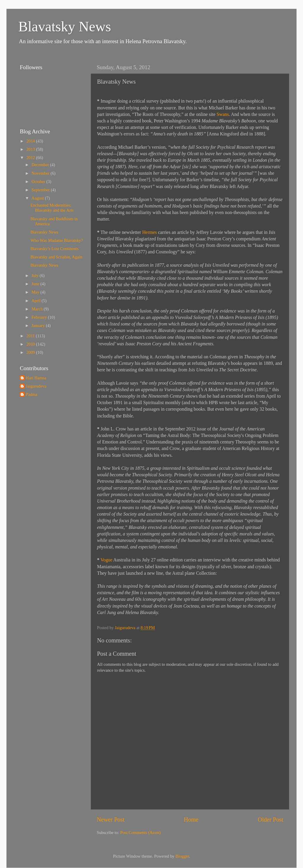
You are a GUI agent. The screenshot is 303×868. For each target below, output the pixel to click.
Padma (32, 394)
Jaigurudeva (36, 386)
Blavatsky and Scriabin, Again (56, 257)
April (37, 301)
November (41, 173)
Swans (223, 114)
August (38, 198)
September (41, 190)
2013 (31, 149)
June (36, 284)
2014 (31, 141)
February (40, 317)
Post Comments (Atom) (140, 833)
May (36, 292)
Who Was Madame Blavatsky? (57, 240)
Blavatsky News (65, 26)
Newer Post (111, 820)
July (36, 276)
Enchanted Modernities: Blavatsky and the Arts (52, 208)
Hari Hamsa (36, 378)
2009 (31, 352)
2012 (31, 158)
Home (191, 820)
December (41, 165)
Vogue (107, 560)
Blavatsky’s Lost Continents (54, 249)
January (39, 325)
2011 (31, 336)
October (39, 182)
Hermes (150, 232)
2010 (31, 344)
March (38, 309)
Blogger (182, 856)
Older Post (270, 820)
